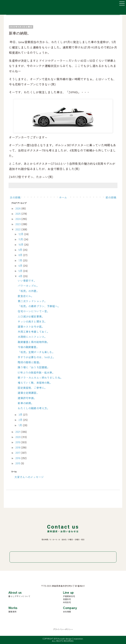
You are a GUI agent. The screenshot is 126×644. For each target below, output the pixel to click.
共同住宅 (67, 602)
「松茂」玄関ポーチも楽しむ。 (36, 352)
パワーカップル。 (28, 286)
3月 (21, 414)
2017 (18, 453)
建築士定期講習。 (28, 393)
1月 (21, 425)
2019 (18, 442)
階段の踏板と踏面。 (30, 362)
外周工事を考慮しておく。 (34, 332)
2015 (18, 463)
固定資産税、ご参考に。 (32, 388)
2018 (18, 447)
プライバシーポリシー (63, 629)
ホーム (63, 197)
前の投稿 (111, 197)
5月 (21, 271)
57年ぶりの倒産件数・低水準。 (36, 372)
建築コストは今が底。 (31, 326)
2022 (18, 229)
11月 (21, 239)
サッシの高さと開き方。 (32, 321)
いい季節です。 (27, 281)
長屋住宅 (67, 599)
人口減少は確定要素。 (31, 316)
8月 (21, 255)
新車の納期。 (26, 403)
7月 (21, 260)
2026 (18, 208)
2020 (18, 437)
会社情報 (67, 612)
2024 (18, 219)
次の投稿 (15, 197)
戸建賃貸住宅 (69, 596)
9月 (21, 250)
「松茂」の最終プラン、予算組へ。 (39, 306)
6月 (21, 266)
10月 (21, 244)
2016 (18, 458)
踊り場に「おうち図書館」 (34, 367)
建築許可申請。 (27, 398)
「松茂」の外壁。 (28, 291)
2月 (21, 420)
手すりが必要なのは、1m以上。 (37, 357)
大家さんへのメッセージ (29, 477)
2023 (18, 224)
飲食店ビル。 (26, 296)
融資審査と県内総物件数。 (34, 342)
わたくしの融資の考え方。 (34, 408)
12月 (21, 234)
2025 (18, 214)
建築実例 (12, 612)
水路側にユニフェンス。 (32, 337)
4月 (21, 276)
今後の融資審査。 (28, 347)
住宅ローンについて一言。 (34, 311)
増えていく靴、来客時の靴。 (35, 383)
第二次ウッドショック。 (32, 301)
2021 (18, 432)
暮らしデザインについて (19, 596)
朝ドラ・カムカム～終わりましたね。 (40, 378)
